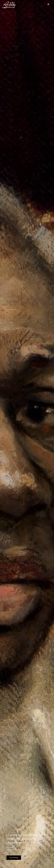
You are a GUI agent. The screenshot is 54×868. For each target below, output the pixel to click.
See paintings (14, 858)
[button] (48, 4)
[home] (8, 5)
